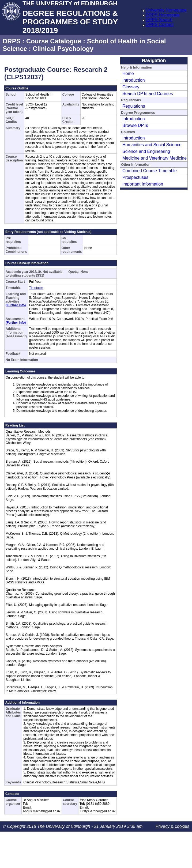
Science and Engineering (146, 151)
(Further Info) (16, 305)
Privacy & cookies (172, 826)
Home (128, 73)
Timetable (36, 288)
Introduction (134, 80)
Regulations (134, 106)
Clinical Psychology (63, 49)
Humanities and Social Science (152, 145)
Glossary (131, 87)
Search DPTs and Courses (148, 94)
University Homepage (166, 10)
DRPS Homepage (163, 15)
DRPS (12, 41)
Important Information (143, 184)
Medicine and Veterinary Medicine (155, 158)
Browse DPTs (135, 125)
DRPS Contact (160, 24)
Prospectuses (135, 177)
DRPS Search (159, 20)
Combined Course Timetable (150, 171)
